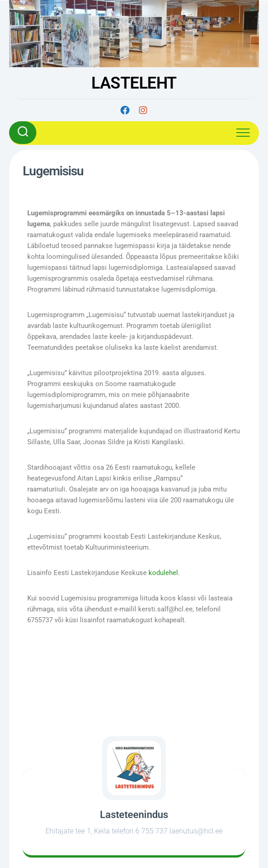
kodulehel (163, 573)
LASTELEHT (134, 83)
